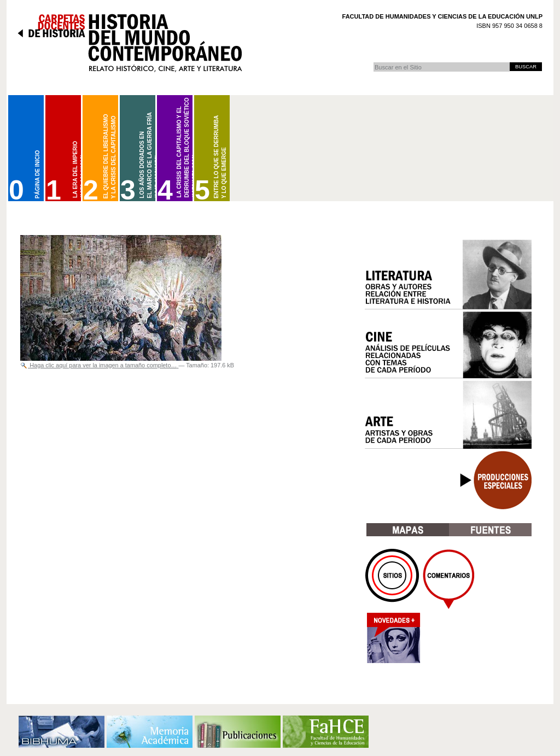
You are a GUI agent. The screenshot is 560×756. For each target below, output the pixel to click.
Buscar (373, 62)
